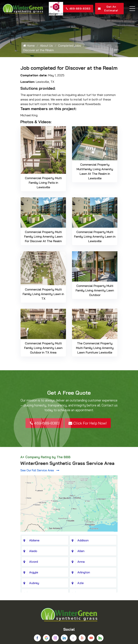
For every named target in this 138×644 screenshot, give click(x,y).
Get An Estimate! (108, 9)
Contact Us (86, 631)
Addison (83, 488)
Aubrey (34, 531)
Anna (81, 510)
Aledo (33, 499)
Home (29, 45)
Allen (81, 499)
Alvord (34, 510)
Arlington (84, 520)
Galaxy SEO (76, 639)
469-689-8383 (78, 9)
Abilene (34, 488)
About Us (46, 45)
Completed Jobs (70, 45)
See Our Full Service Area (40, 470)
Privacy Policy (68, 631)
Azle (81, 531)
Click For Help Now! (88, 423)
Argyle (34, 520)
